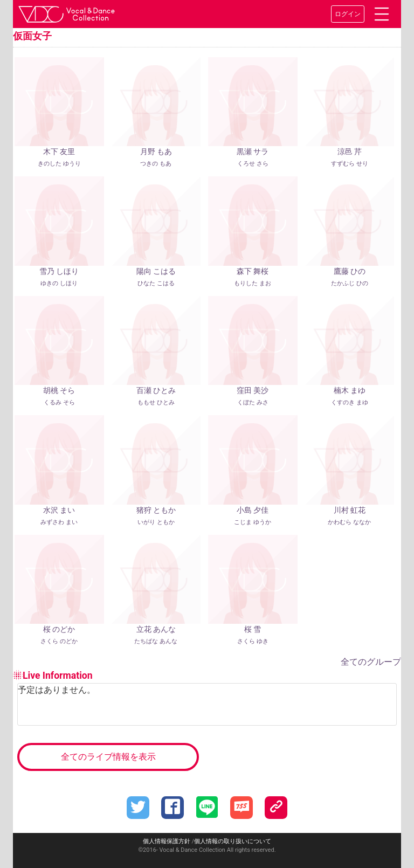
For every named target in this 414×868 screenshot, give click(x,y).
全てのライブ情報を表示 (108, 757)
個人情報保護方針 (167, 841)
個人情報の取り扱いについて (233, 841)
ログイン (348, 14)
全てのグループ (371, 662)
